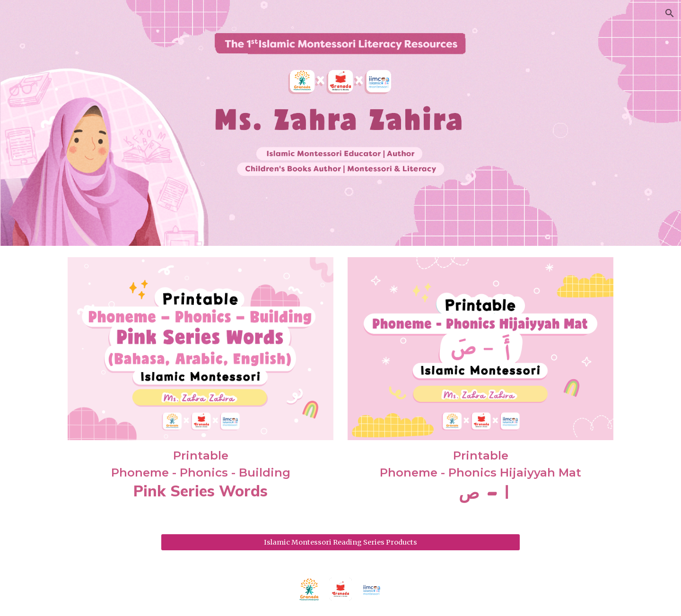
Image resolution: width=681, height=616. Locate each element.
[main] (201, 474)
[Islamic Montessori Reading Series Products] (340, 542)
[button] (670, 13)
